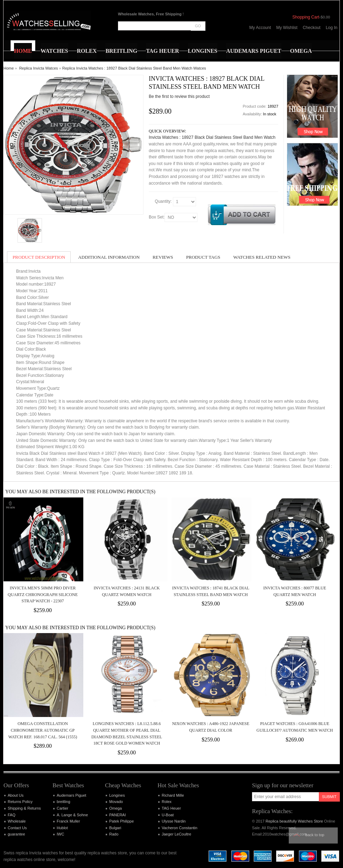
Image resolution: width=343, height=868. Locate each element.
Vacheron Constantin (180, 828)
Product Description (39, 257)
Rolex (167, 802)
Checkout (312, 28)
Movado (116, 802)
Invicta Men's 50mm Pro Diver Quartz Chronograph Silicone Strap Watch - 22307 (43, 594)
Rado (114, 834)
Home (9, 68)
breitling (64, 802)
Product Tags (203, 257)
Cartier (62, 808)
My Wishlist (287, 28)
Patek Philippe (121, 821)
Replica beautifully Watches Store (294, 821)
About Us (16, 795)
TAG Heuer (171, 808)
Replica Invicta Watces (39, 68)
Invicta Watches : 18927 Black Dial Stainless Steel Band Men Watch (212, 137)
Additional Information (109, 257)
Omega (115, 808)
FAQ (12, 815)
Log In (332, 28)
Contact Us (17, 828)
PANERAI (117, 815)
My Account (260, 28)
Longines (117, 795)
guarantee (16, 834)
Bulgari (115, 828)
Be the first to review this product (179, 96)
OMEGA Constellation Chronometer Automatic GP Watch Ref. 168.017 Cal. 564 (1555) (43, 730)
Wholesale (17, 821)
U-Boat (168, 815)
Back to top (315, 835)
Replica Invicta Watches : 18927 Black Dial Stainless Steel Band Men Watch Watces (134, 68)
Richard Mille (173, 795)
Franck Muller (68, 821)
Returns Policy (20, 802)
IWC (60, 834)
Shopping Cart (306, 17)
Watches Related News (262, 257)
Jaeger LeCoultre (176, 834)
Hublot (62, 828)
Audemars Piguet (71, 795)
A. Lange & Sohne (72, 815)
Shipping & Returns (24, 808)
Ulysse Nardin (174, 821)
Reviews (163, 257)
